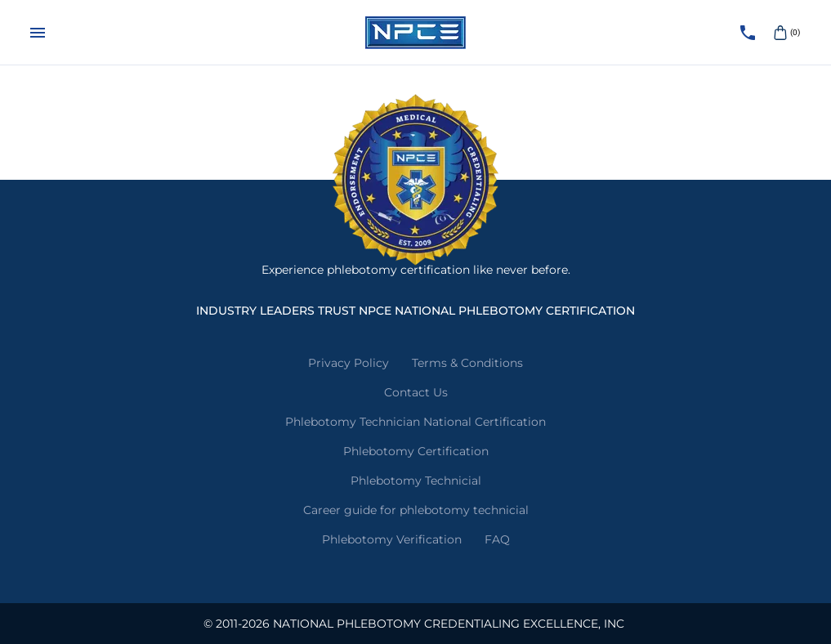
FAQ (497, 539)
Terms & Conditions (467, 363)
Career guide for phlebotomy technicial (416, 510)
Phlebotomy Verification (392, 539)
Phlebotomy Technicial (416, 481)
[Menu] (38, 33)
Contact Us (416, 392)
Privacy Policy (348, 363)
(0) (785, 33)
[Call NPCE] (748, 33)
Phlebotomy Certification (416, 451)
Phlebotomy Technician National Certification (415, 422)
